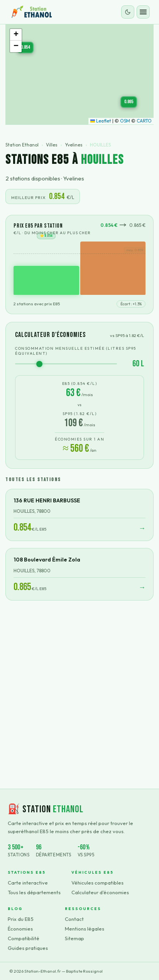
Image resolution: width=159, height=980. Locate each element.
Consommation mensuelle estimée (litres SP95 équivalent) (76, 351)
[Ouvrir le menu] (143, 12)
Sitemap (74, 938)
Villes (52, 145)
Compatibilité (24, 938)
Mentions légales (85, 929)
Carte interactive (28, 883)
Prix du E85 (21, 919)
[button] (25, 48)
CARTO (144, 121)
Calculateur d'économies (100, 892)
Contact (74, 919)
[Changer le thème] (128, 12)
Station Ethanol (22, 145)
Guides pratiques (28, 948)
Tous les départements (34, 892)
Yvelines (74, 145)
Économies (20, 929)
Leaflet (101, 121)
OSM (125, 121)
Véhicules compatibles (97, 883)
